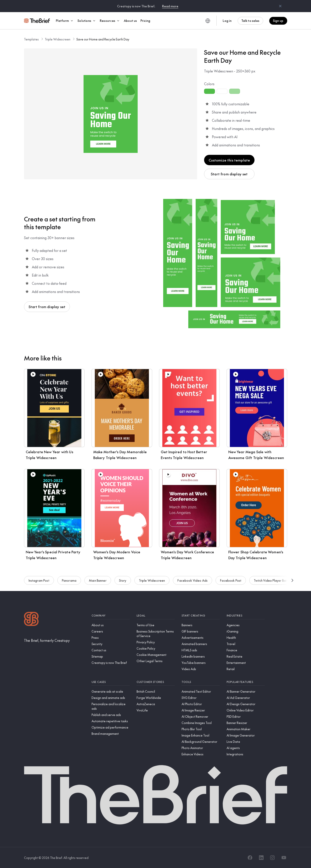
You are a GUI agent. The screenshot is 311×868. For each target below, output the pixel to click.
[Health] (246, 638)
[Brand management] (111, 734)
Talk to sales (250, 21)
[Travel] (246, 644)
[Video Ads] (201, 669)
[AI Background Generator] (201, 742)
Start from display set (229, 174)
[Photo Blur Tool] (201, 729)
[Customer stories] (156, 682)
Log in (227, 21)
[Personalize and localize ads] (111, 706)
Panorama (69, 582)
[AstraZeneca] (156, 704)
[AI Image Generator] (246, 735)
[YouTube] (284, 858)
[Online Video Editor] (246, 710)
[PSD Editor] (246, 717)
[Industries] (246, 616)
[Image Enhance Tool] (201, 735)
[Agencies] (246, 625)
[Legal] (156, 616)
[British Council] (156, 691)
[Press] (111, 638)
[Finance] (246, 650)
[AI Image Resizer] (201, 710)
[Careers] (111, 631)
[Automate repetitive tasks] (111, 721)
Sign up (278, 21)
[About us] (111, 625)
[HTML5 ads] (201, 650)
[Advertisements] (201, 638)
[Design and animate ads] (111, 698)
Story (123, 582)
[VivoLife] (156, 710)
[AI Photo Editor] (201, 704)
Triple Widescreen (58, 39)
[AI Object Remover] (201, 717)
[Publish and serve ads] (111, 715)
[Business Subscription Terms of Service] (156, 634)
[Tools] (201, 682)
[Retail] (246, 669)
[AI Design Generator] (246, 704)
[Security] (111, 644)
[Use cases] (111, 682)
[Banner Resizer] (246, 723)
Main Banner (98, 582)
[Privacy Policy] (156, 642)
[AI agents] (246, 748)
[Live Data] (246, 742)
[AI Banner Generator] (246, 691)
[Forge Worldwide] (156, 698)
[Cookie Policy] (156, 648)
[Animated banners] (201, 644)
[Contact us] (111, 650)
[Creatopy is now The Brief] (111, 663)
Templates (31, 39)
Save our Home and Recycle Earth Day (103, 39)
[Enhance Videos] (201, 754)
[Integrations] (246, 754)
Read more (170, 6)
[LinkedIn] (261, 858)
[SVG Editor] (201, 698)
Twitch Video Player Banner (273, 582)
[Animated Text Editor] (201, 691)
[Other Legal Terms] (156, 661)
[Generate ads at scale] (111, 691)
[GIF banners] (201, 631)
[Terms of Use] (156, 625)
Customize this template (229, 160)
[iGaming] (246, 631)
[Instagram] (272, 858)
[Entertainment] (246, 663)
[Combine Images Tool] (201, 723)
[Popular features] (246, 682)
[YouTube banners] (201, 663)
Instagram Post (39, 582)
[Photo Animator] (201, 748)
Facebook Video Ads (193, 582)
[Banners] (201, 625)
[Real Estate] (246, 656)
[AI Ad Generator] (246, 698)
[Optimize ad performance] (111, 727)
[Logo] (31, 619)
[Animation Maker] (246, 729)
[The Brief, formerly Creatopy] (47, 640)
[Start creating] (201, 616)
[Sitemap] (111, 656)
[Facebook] (250, 858)
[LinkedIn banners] (201, 656)
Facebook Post (231, 582)
